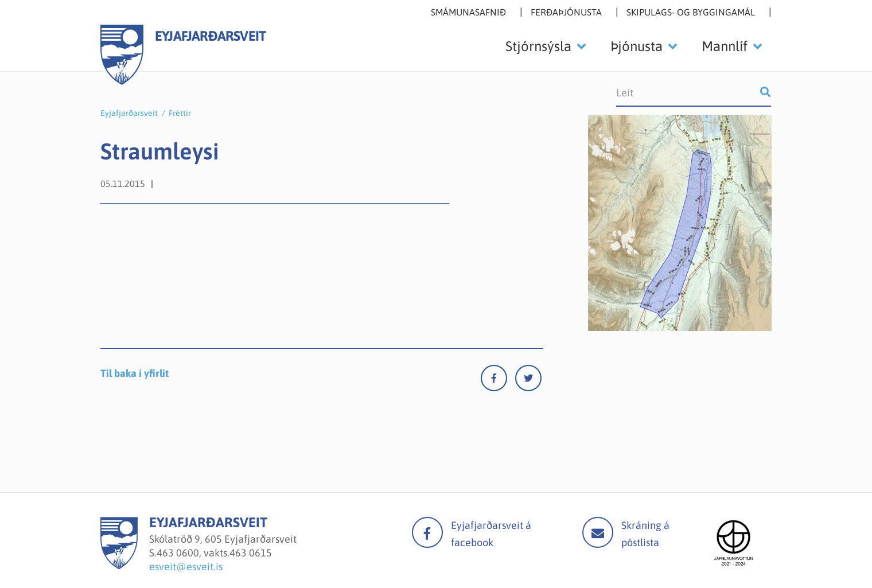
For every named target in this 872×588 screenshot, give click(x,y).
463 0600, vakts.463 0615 (214, 553)
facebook (427, 532)
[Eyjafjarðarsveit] (119, 566)
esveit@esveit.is (186, 566)
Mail (598, 532)
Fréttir (180, 113)
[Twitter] (528, 381)
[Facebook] (498, 381)
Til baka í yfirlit (135, 373)
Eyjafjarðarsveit (129, 113)
